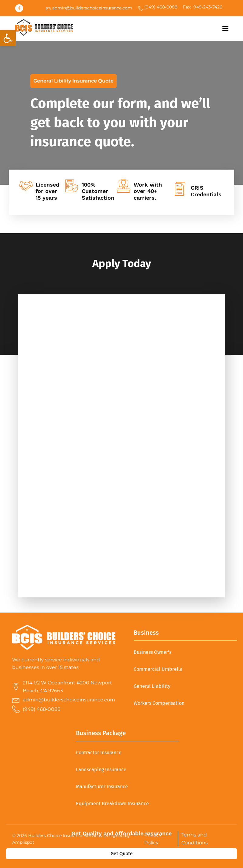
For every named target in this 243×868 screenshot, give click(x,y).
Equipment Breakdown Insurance (112, 804)
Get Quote (122, 854)
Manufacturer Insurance (102, 787)
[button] (8, 38)
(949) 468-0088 (161, 7)
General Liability (152, 686)
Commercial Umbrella (158, 669)
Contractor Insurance (99, 753)
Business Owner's (152, 652)
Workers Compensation (159, 703)
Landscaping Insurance (101, 770)
